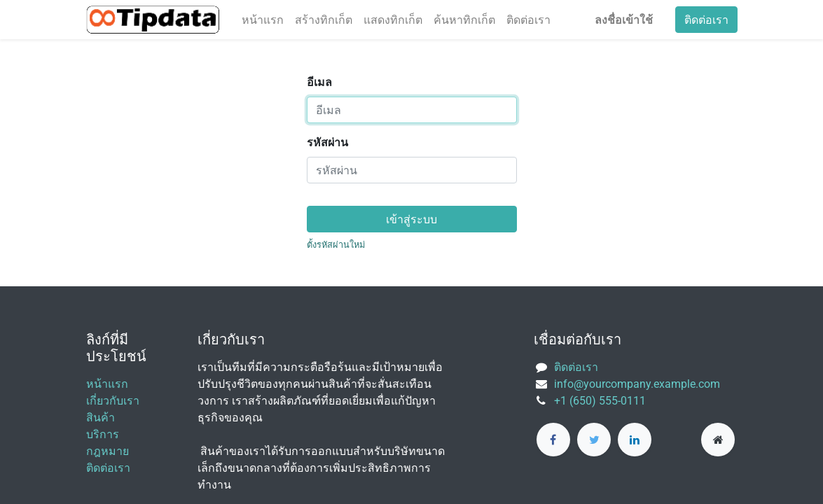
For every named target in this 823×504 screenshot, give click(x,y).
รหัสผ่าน (327, 142)
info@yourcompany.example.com (637, 384)
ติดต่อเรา (706, 20)
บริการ (103, 434)
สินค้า (101, 418)
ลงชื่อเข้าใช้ (624, 20)
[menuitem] (263, 20)
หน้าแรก (107, 384)
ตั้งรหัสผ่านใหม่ (336, 245)
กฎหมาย (108, 451)
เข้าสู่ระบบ (411, 219)
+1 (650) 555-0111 (600, 401)
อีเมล (319, 82)
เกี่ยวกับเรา (113, 401)
